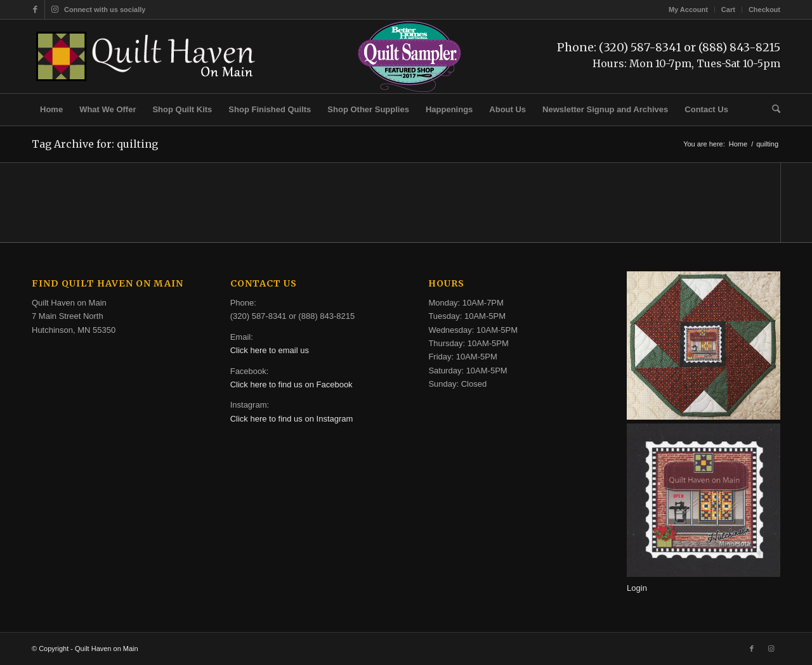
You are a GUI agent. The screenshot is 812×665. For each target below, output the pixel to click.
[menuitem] (689, 10)
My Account (688, 10)
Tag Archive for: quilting (95, 144)
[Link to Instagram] (55, 10)
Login (637, 588)
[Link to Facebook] (35, 10)
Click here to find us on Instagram (292, 419)
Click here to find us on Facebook (291, 384)
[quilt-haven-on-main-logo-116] (147, 56)
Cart (728, 10)
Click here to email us (270, 350)
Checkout (764, 10)
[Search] (772, 110)
